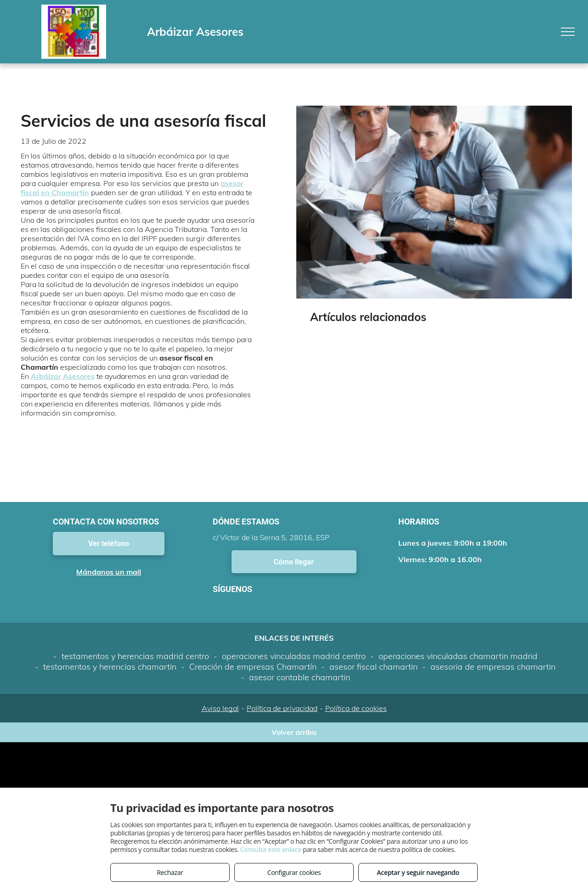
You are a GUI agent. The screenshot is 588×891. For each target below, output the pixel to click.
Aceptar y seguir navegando (418, 872)
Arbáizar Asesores (63, 376)
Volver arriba (294, 732)
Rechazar (170, 872)
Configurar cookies (294, 872)
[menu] (568, 32)
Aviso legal (220, 708)
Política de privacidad (282, 708)
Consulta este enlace (271, 849)
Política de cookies (356, 708)
